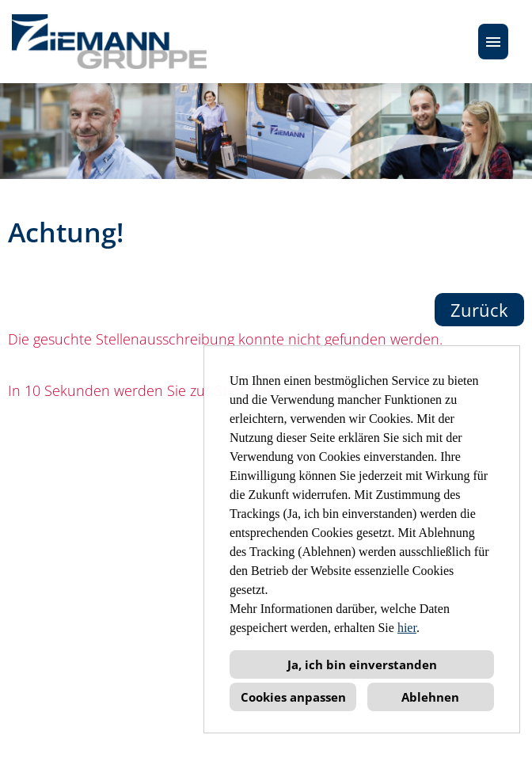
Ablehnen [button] (430, 697)
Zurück (479, 310)
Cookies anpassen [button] (293, 697)
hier (407, 628)
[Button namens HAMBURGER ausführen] (493, 42)
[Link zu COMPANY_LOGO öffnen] (109, 42)
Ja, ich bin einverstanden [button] (362, 664)
